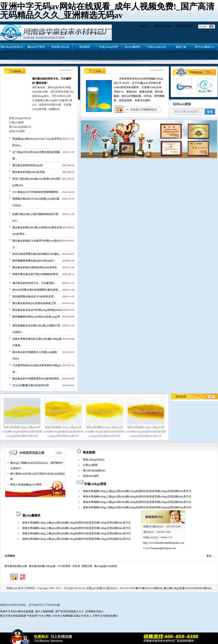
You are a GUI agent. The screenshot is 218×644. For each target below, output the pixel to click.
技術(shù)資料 (91, 476)
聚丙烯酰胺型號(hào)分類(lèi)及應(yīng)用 (36, 317)
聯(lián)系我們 (185, 26)
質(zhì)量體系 (31, 516)
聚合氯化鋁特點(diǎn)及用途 (29, 172)
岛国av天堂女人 (83, 616)
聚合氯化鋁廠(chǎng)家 (42, 566)
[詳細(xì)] (54, 109)
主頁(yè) (143, 26)
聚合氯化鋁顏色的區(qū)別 (28, 165)
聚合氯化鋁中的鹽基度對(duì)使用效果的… (37, 379)
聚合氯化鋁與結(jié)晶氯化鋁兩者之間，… (37, 303)
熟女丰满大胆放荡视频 (13, 616)
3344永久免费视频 (63, 616)
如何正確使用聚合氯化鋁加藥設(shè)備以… (37, 254)
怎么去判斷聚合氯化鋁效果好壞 (31, 385)
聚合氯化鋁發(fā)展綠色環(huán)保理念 (35, 267)
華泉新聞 (89, 453)
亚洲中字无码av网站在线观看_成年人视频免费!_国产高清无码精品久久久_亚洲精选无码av (107, 11)
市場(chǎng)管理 (95, 484)
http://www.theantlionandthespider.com (164, 543)
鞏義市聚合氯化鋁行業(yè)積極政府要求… (37, 274)
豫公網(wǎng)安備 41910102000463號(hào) (188, 588)
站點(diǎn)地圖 (162, 26)
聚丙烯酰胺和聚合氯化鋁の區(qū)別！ (34, 261)
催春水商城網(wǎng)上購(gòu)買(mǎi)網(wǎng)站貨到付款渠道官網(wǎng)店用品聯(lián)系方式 (22, 432)
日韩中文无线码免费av (105, 616)
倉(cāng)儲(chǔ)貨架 (106, 566)
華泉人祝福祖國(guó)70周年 (26, 485)
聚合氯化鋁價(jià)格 (16, 566)
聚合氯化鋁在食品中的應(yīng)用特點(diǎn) (37, 310)
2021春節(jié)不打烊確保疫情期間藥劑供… (37, 192)
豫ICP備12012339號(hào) (149, 588)
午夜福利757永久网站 (39, 616)
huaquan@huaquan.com (163, 548)
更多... (210, 556)
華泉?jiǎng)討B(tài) (94, 460)
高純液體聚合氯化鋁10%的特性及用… (34, 296)
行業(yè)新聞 (90, 465)
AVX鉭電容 (64, 566)
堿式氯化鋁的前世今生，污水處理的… (35, 283)
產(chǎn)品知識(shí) (94, 470)
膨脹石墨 (87, 566)
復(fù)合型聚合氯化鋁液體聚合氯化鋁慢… (36, 290)
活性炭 (76, 566)
